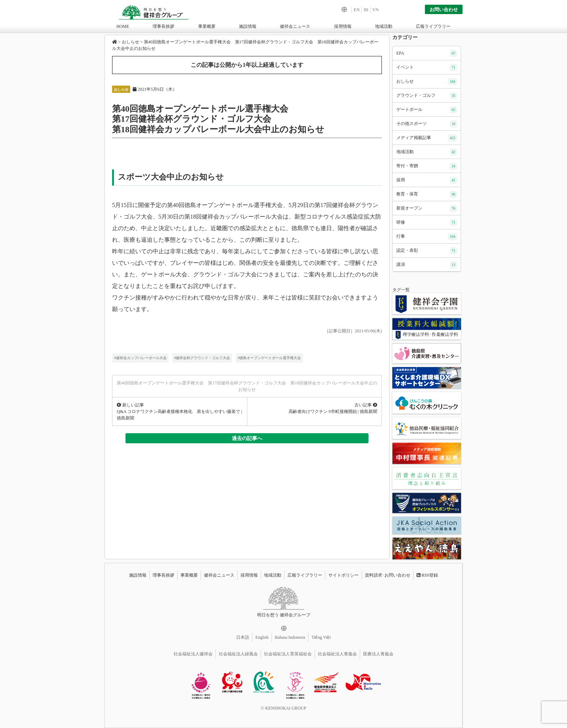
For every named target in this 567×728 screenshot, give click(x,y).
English (262, 637)
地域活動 (384, 26)
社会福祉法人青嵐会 (337, 654)
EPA (427, 53)
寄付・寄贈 (427, 166)
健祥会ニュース (295, 26)
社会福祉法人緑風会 (238, 654)
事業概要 (207, 26)
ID (366, 10)
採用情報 (343, 26)
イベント (427, 68)
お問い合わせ (444, 10)
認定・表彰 (427, 251)
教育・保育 (427, 194)
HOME (123, 26)
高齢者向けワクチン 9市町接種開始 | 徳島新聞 (333, 412)
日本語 (243, 637)
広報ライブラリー (433, 26)
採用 (427, 180)
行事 (427, 237)
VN (376, 10)
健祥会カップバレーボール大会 (141, 358)
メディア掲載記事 (427, 138)
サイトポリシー (344, 575)
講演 (427, 265)
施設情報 (248, 26)
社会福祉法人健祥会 (193, 654)
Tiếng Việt (321, 637)
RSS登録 (427, 575)
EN (357, 10)
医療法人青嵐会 (378, 654)
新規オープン (427, 208)
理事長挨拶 (163, 26)
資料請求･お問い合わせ (388, 575)
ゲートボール (427, 110)
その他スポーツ (427, 124)
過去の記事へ (247, 438)
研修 (427, 223)
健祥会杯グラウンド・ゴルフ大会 (203, 358)
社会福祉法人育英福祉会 (288, 654)
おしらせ (121, 89)
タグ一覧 (401, 290)
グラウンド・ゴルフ (427, 96)
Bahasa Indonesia (290, 637)
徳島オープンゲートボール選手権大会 (270, 358)
